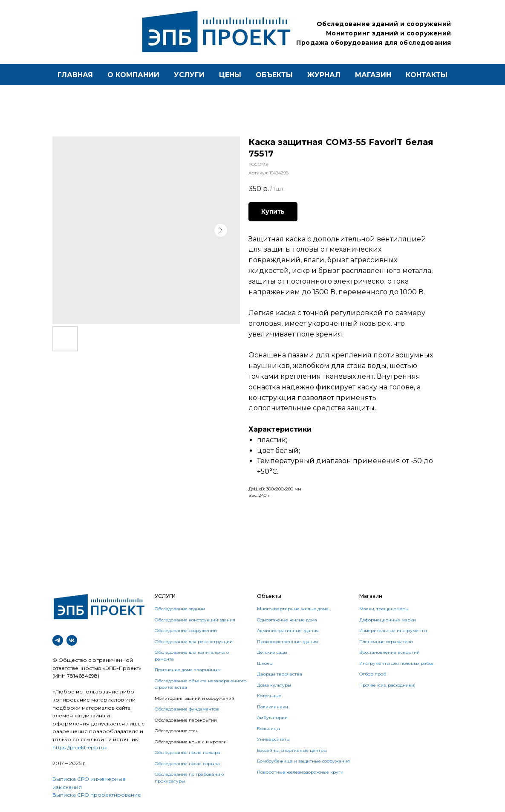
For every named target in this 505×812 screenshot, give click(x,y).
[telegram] (58, 640)
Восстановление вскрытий (390, 652)
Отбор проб (373, 674)
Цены (230, 75)
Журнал (324, 75)
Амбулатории (272, 718)
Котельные (269, 696)
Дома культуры (274, 685)
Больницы (268, 729)
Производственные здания (287, 642)
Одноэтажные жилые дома (287, 620)
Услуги (189, 75)
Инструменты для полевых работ (397, 663)
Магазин (371, 596)
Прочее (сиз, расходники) (387, 685)
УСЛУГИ (165, 596)
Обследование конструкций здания (195, 620)
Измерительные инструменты (393, 631)
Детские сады (272, 652)
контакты (427, 75)
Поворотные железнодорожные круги (300, 772)
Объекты (274, 75)
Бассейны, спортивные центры (292, 750)
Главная (75, 75)
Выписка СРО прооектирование (97, 795)
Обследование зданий (180, 609)
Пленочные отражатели (386, 642)
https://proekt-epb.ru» (80, 747)
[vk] (72, 640)
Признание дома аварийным (188, 670)
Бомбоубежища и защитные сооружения (303, 761)
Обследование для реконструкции (194, 642)
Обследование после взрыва (187, 764)
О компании (133, 75)
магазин (373, 75)
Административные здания (288, 631)
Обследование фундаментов (187, 709)
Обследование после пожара (188, 753)
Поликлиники (273, 707)
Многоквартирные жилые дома (293, 609)
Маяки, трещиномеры (384, 609)
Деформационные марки (388, 620)
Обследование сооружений (186, 631)
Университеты (273, 739)
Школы (265, 663)
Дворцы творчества (280, 674)
